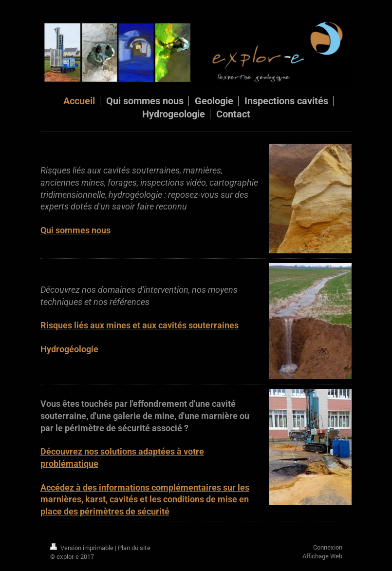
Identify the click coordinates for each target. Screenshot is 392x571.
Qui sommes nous (75, 230)
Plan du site (134, 548)
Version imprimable (83, 548)
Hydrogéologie (69, 349)
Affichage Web (322, 556)
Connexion (328, 547)
